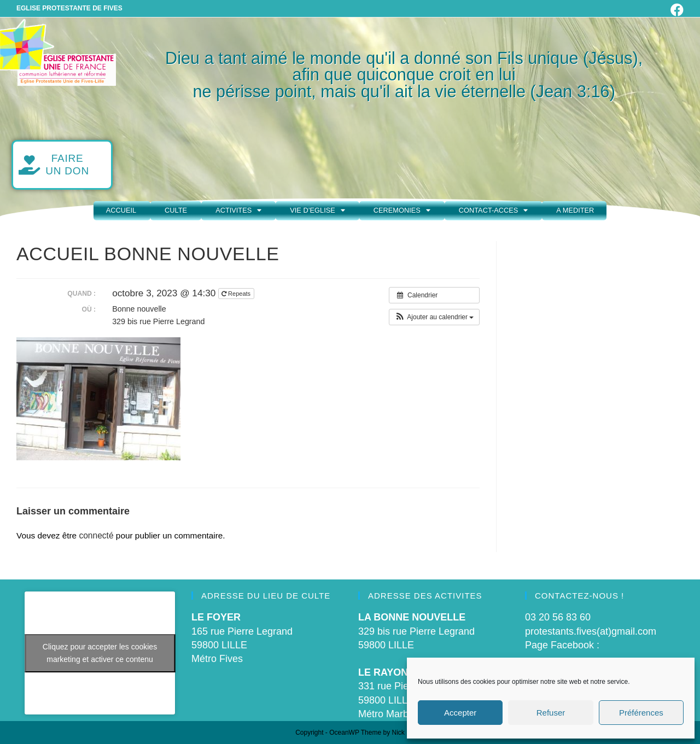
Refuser (551, 713)
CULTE (176, 210)
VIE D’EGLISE (317, 211)
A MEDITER (575, 210)
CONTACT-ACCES (494, 211)
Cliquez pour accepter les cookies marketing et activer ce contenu (100, 653)
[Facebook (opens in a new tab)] (675, 10)
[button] (434, 317)
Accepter (460, 713)
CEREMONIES (402, 211)
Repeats (237, 294)
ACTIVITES (238, 211)
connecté (96, 535)
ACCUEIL (121, 210)
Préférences (641, 713)
